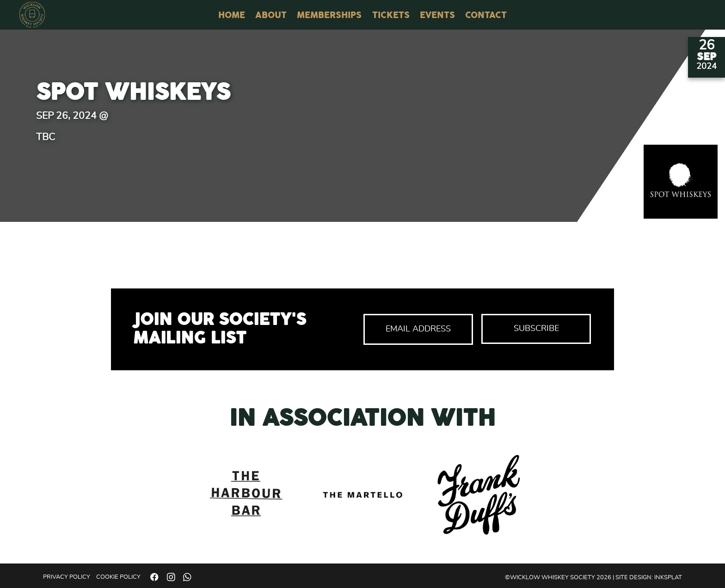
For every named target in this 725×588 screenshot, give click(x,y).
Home (232, 15)
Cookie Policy (118, 577)
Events (437, 15)
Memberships (329, 15)
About (271, 15)
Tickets (391, 15)
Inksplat (668, 578)
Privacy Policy (67, 577)
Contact (486, 15)
